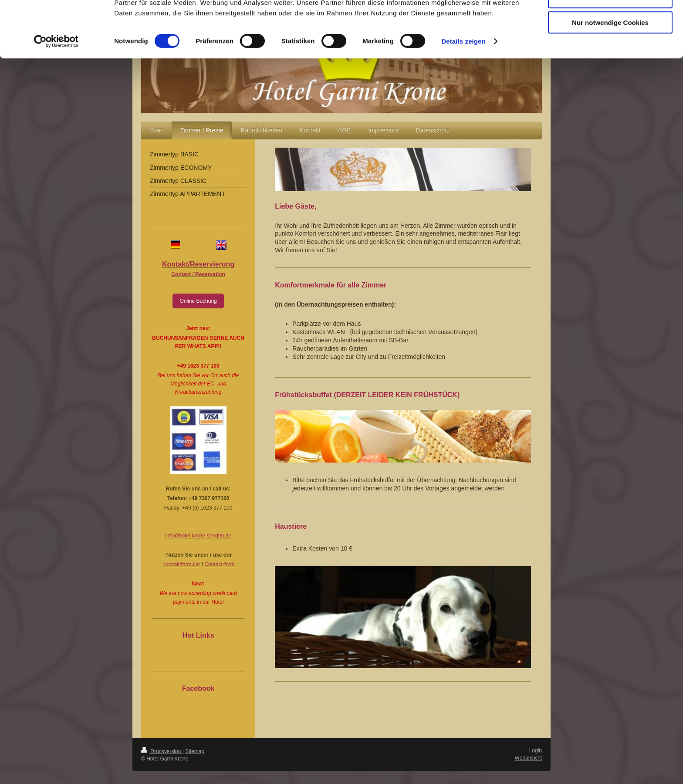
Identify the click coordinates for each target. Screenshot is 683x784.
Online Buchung (198, 301)
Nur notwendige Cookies (610, 73)
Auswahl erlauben (610, 47)
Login (536, 750)
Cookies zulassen (610, 22)
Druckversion (162, 751)
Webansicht (528, 758)
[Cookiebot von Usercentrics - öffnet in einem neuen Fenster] (56, 91)
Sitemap (195, 751)
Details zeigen (463, 91)
